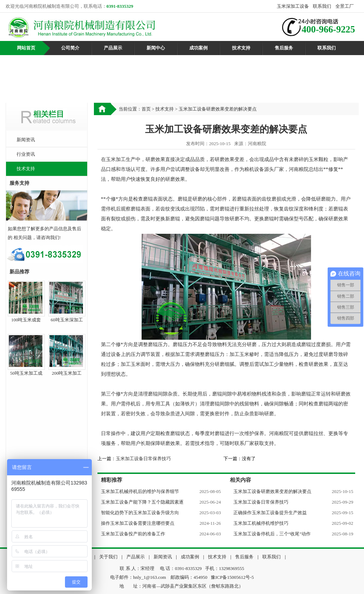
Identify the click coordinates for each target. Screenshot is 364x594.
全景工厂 (345, 6)
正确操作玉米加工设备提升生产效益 (270, 513)
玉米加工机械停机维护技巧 (261, 523)
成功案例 (198, 48)
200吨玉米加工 (67, 373)
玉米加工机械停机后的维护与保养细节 (140, 491)
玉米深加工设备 (293, 6)
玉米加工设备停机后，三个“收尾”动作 (272, 534)
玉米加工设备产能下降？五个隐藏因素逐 (142, 502)
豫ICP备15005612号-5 (232, 577)
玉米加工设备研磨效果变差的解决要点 (272, 491)
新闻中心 (156, 48)
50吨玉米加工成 (26, 373)
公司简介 (70, 48)
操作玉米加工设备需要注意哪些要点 (138, 523)
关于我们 (108, 557)
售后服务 (284, 48)
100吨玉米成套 (26, 320)
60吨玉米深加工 (67, 320)
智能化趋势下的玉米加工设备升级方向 (140, 513)
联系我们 (322, 6)
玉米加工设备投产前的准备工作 (133, 534)
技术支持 (241, 48)
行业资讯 (26, 154)
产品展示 (113, 48)
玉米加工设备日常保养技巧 (143, 459)
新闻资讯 (26, 140)
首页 (146, 109)
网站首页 (26, 48)
